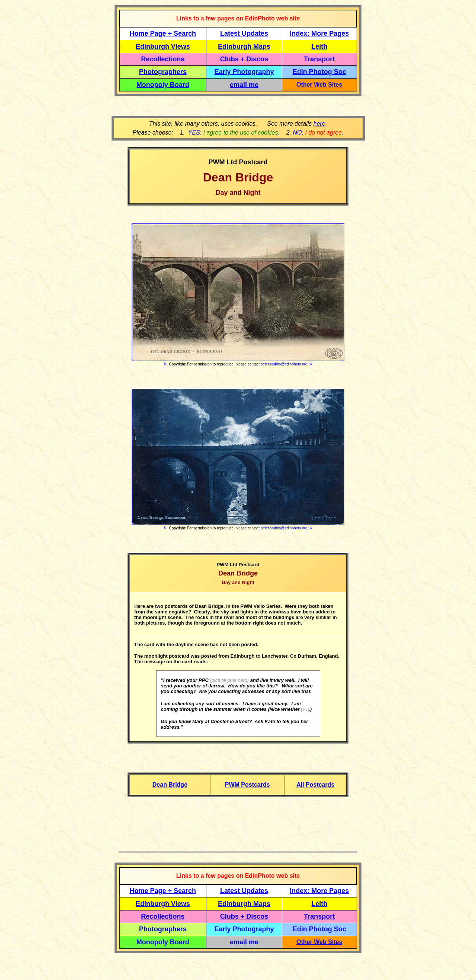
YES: (233, 133)
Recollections (163, 59)
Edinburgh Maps (244, 46)
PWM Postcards (247, 785)
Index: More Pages (319, 33)
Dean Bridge (170, 785)
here (319, 124)
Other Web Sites (319, 85)
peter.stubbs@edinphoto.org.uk (287, 364)
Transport (319, 59)
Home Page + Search (163, 33)
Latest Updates (244, 33)
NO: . (318, 133)
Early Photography (244, 72)
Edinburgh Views (163, 46)
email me (244, 85)
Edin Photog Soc (319, 72)
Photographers (163, 72)
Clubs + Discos (244, 59)
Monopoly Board (163, 85)
